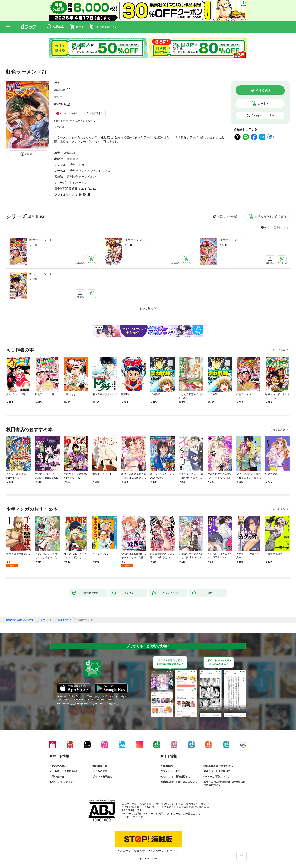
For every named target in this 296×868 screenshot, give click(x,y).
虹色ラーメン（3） (232, 240)
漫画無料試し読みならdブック (20, 620)
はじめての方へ (58, 766)
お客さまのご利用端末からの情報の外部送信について (224, 783)
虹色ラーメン (79, 183)
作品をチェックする (263, 115)
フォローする (69, 90)
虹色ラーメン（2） (137, 240)
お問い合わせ (57, 777)
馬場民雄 (60, 90)
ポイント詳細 (91, 113)
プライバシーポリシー (173, 771)
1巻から (265, 228)
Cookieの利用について (216, 777)
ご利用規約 (166, 766)
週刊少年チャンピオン (81, 177)
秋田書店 (73, 159)
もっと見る (279, 350)
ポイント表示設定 (102, 777)
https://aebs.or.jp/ (134, 817)
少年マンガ (77, 165)
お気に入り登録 (227, 216)
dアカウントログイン (61, 782)
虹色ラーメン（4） (42, 274)
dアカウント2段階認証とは (175, 777)
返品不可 (59, 127)
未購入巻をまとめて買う (271, 216)
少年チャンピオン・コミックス (90, 171)
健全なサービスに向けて (217, 771)
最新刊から (282, 228)
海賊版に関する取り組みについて (179, 782)
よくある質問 (100, 771)
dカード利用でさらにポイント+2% (73, 121)
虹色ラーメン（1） (42, 240)
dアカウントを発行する (133, 851)
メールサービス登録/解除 (63, 771)
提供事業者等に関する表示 (218, 766)
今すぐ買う (263, 90)
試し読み (30, 154)
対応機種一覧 (100, 766)
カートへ (263, 104)
